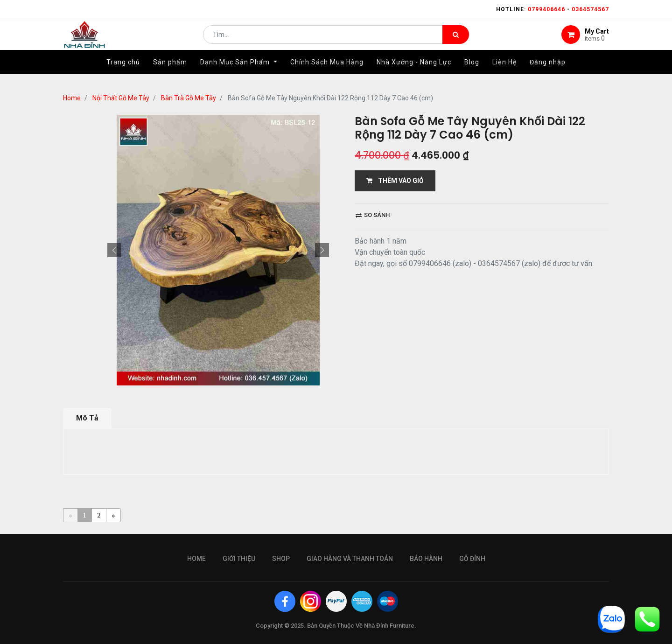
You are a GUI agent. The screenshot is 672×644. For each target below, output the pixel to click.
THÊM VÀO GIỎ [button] (395, 181)
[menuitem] (123, 73)
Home (72, 98)
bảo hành (426, 559)
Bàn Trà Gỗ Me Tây (189, 98)
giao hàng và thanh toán (350, 559)
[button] (114, 250)
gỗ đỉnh (472, 559)
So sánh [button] (373, 215)
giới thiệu (239, 559)
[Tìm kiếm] (456, 40)
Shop (281, 559)
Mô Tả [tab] (87, 418)
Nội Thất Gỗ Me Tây (121, 98)
